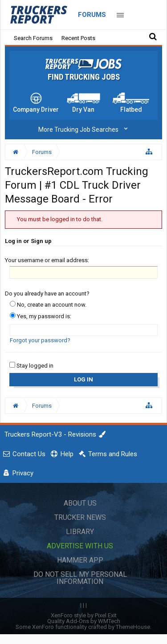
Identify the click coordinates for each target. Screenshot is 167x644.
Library (80, 532)
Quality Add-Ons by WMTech (84, 621)
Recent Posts (78, 38)
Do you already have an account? (47, 294)
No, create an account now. (48, 305)
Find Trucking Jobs (84, 77)
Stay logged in (31, 366)
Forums (92, 15)
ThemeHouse (133, 627)
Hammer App (80, 560)
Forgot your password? (40, 340)
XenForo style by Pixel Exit (84, 615)
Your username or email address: (47, 260)
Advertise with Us (80, 546)
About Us (80, 503)
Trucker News (80, 517)
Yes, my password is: (41, 316)
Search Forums (33, 38)
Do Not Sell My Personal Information (80, 578)
